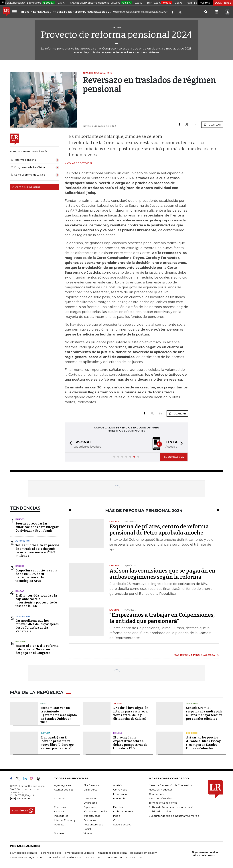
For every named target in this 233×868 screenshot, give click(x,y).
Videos (88, 833)
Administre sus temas (26, 187)
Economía (119, 798)
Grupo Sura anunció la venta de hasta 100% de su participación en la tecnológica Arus (36, 576)
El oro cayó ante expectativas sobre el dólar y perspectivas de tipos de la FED (130, 743)
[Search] (206, 12)
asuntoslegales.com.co (24, 853)
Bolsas (20, 591)
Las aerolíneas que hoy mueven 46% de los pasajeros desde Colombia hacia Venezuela (37, 626)
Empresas (60, 807)
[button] (70, 444)
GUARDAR (212, 125)
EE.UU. (44, 704)
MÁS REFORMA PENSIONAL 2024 (194, 655)
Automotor (23, 541)
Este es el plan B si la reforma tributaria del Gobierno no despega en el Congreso (37, 649)
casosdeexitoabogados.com (27, 857)
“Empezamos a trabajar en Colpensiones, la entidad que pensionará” (162, 618)
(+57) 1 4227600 (20, 798)
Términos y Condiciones (163, 803)
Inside (117, 816)
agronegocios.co (51, 853)
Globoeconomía (123, 811)
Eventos (118, 807)
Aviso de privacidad (160, 798)
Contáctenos (157, 794)
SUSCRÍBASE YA (174, 457)
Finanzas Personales (95, 811)
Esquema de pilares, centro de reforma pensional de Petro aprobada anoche (159, 530)
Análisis (117, 785)
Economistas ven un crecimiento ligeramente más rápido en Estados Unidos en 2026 (59, 715)
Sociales (59, 833)
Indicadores (61, 816)
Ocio (116, 820)
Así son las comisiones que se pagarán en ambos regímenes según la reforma (162, 574)
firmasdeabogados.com (112, 853)
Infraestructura (92, 816)
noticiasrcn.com (135, 857)
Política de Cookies (160, 811)
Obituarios (90, 820)
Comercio (192, 733)
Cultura (45, 733)
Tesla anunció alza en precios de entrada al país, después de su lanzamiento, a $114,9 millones (37, 550)
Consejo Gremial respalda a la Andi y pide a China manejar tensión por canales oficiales (204, 713)
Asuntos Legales (64, 790)
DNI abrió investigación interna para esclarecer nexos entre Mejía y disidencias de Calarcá (131, 713)
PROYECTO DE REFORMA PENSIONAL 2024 (81, 12)
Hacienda (21, 641)
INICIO (25, 12)
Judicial (118, 704)
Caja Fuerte (90, 790)
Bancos (20, 519)
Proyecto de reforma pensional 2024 (116, 35)
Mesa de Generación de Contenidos (170, 785)
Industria (192, 704)
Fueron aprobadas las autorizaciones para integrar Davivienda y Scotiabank (37, 527)
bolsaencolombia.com (144, 853)
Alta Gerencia (92, 785)
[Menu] (15, 11)
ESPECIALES (41, 12)
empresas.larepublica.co (80, 853)
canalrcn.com (94, 857)
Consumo (60, 798)
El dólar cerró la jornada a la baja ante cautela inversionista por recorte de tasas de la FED (36, 601)
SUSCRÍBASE (223, 3)
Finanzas (59, 811)
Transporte (23, 616)
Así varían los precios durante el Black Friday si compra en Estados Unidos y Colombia (203, 743)
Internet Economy (65, 820)
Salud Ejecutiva (122, 825)
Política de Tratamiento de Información (172, 807)
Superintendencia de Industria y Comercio (174, 816)
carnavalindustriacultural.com (65, 857)
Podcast (59, 825)
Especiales (90, 807)
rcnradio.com (114, 857)
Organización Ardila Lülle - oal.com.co (205, 854)
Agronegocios (63, 785)
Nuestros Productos (161, 790)
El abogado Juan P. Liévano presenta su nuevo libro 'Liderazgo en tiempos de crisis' (57, 743)
